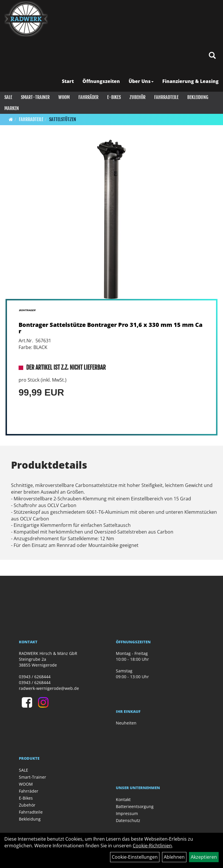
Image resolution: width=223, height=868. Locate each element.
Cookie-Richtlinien (152, 846)
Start (68, 81)
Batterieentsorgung (135, 806)
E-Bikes (114, 97)
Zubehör (137, 97)
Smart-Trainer (35, 97)
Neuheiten (126, 723)
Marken (12, 108)
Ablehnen (174, 857)
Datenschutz (128, 820)
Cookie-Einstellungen (135, 857)
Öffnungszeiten (101, 81)
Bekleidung (198, 97)
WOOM (64, 97)
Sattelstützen (63, 119)
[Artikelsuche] (212, 56)
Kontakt (123, 799)
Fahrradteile (166, 97)
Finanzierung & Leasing (190, 81)
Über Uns (141, 81)
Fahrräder (88, 97)
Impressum (127, 813)
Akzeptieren (204, 857)
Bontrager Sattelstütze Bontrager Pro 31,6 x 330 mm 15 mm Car (110, 328)
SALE (8, 97)
